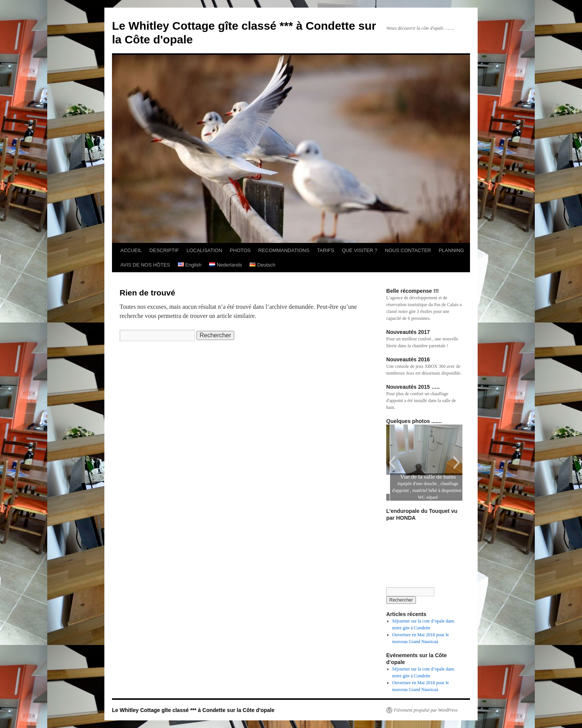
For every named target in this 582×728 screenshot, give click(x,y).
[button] (392, 463)
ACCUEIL (131, 250)
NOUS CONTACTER (408, 250)
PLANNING (451, 250)
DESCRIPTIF (164, 250)
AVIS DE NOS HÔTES (145, 265)
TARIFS (325, 250)
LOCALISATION (205, 250)
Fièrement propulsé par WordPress (426, 710)
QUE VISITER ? (359, 250)
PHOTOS (240, 250)
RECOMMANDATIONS (284, 250)
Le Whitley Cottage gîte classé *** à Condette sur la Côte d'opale (193, 710)
